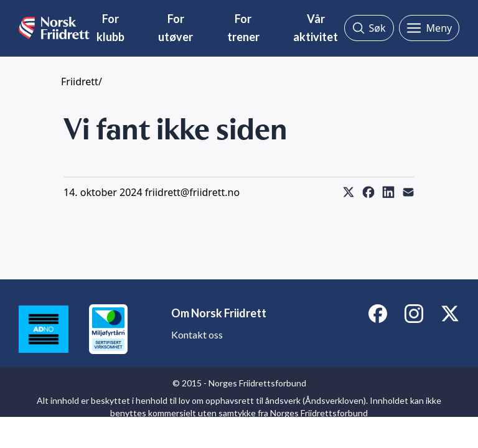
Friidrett (80, 82)
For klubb (110, 28)
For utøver (176, 28)
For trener (243, 28)
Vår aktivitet (316, 28)
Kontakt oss (197, 334)
